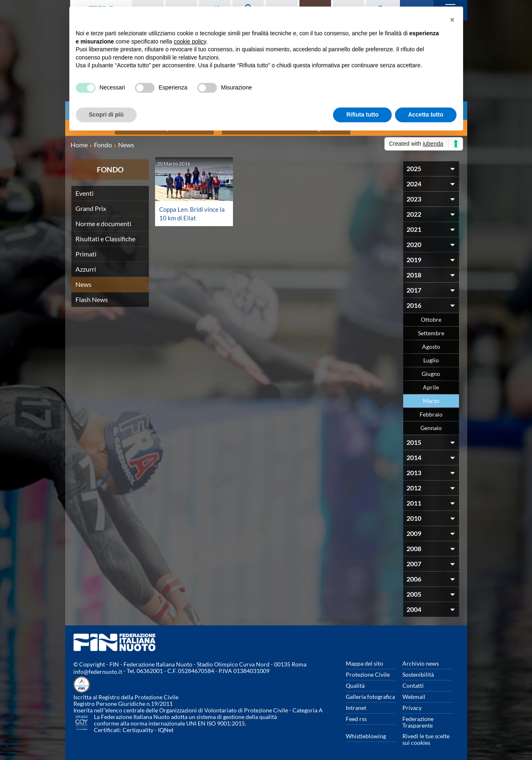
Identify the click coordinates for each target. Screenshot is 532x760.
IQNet (166, 725)
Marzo (431, 396)
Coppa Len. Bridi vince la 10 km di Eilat (190, 209)
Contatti (413, 681)
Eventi (84, 189)
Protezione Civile (368, 670)
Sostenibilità (418, 670)
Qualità (355, 681)
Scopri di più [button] (106, 114)
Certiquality (138, 725)
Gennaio (431, 423)
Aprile (431, 383)
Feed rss (356, 714)
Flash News (92, 295)
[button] (452, 20)
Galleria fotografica (370, 692)
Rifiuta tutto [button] (362, 114)
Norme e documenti (103, 219)
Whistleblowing (366, 731)
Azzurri (86, 264)
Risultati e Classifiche (105, 234)
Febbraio (431, 410)
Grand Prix (91, 204)
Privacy (412, 703)
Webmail (414, 692)
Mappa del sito (364, 659)
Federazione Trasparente (418, 718)
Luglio (431, 356)
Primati (86, 249)
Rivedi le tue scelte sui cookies (426, 735)
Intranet (356, 703)
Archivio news (421, 659)
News (83, 280)
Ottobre (431, 315)
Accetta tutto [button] (426, 114)
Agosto (431, 342)
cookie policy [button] (190, 41)
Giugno (431, 369)
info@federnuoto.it (98, 667)
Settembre (431, 328)
